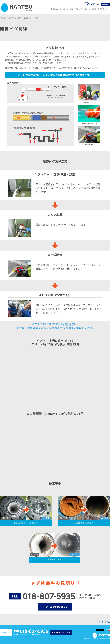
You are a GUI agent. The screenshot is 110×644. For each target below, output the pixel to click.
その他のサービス (15, 18)
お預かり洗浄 (68, 9)
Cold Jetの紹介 (56, 9)
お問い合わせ (103, 9)
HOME (3, 18)
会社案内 (92, 9)
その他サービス (81, 9)
